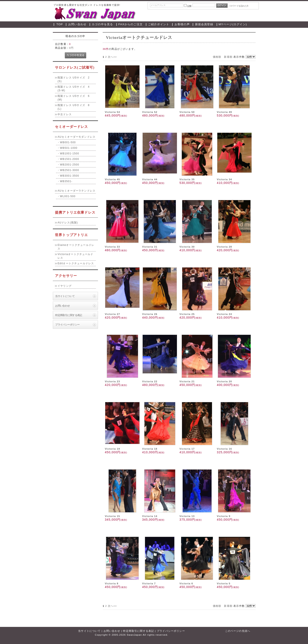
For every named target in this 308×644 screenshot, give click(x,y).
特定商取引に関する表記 (69, 315)
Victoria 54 (112, 112)
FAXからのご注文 (130, 24)
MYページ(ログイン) (233, 24)
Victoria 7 (149, 583)
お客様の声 (182, 24)
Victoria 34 (224, 179)
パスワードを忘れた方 (239, 6)
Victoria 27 (112, 314)
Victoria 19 (112, 449)
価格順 (217, 57)
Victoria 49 (224, 112)
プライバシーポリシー (67, 324)
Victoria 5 (224, 583)
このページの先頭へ (238, 631)
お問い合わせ (77, 24)
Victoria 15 (112, 516)
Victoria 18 (150, 449)
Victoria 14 (150, 516)
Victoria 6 (186, 583)
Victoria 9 (224, 516)
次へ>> (112, 57)
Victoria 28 (224, 247)
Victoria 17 (187, 449)
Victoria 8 (112, 583)
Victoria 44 (150, 179)
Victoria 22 (150, 381)
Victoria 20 (224, 381)
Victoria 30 (187, 247)
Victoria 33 (112, 247)
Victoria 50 (187, 112)
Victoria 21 (187, 381)
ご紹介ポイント (159, 24)
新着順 (228, 57)
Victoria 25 (187, 314)
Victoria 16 (224, 449)
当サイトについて (65, 296)
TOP (60, 24)
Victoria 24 (224, 314)
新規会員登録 (204, 24)
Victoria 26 (150, 314)
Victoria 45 (112, 179)
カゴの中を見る (102, 24)
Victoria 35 (187, 179)
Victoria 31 (150, 247)
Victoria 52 (150, 112)
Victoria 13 (187, 516)
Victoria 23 (112, 381)
